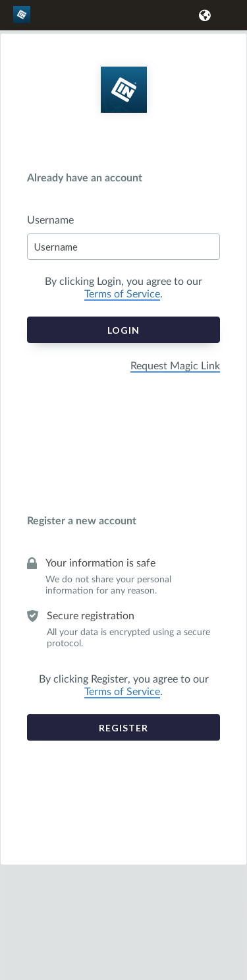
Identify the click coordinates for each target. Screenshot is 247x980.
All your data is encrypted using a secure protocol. (128, 638)
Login (123, 330)
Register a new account (82, 521)
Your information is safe (100, 563)
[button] (203, 15)
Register (123, 728)
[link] (23, 20)
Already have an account (85, 178)
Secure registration (91, 616)
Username (50, 220)
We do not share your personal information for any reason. (108, 585)
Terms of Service (122, 294)
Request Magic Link (175, 366)
